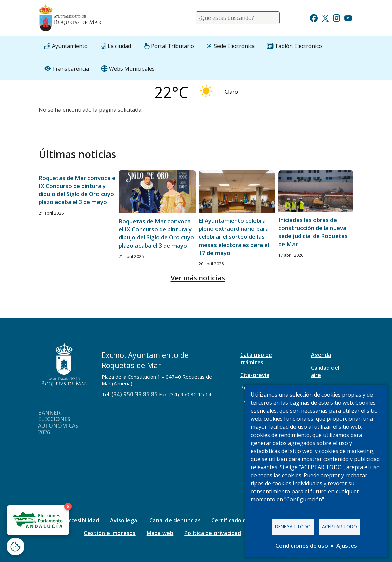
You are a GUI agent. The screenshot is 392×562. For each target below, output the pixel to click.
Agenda (321, 355)
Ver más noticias (198, 278)
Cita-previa (255, 375)
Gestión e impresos (110, 533)
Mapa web (160, 533)
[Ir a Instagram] (336, 17)
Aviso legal (124, 520)
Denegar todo (293, 527)
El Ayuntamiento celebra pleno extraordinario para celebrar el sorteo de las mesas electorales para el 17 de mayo (234, 237)
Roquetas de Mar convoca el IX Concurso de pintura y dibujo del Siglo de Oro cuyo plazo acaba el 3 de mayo (78, 190)
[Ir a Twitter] (325, 17)
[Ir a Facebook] (314, 17)
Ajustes (347, 545)
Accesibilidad (82, 520)
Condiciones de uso (302, 545)
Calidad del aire (325, 371)
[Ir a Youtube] (348, 17)
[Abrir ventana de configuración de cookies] (15, 547)
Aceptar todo (340, 527)
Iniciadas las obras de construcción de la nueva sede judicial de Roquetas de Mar (313, 232)
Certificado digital (236, 520)
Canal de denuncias (175, 520)
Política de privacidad (213, 533)
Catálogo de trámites (256, 359)
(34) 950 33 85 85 (134, 394)
